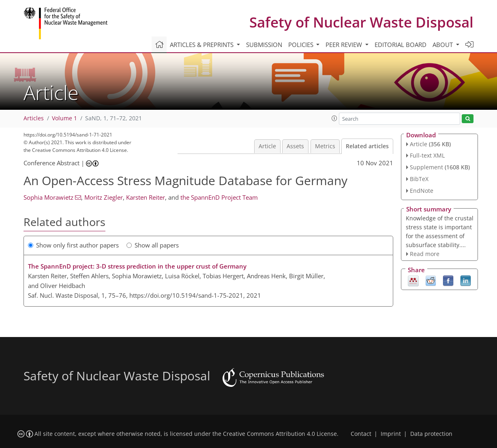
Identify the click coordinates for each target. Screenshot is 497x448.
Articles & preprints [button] (202, 45)
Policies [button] (302, 45)
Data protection (431, 434)
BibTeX (419, 179)
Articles (34, 118)
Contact (361, 434)
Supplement (426, 167)
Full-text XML (427, 155)
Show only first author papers (73, 245)
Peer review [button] (345, 45)
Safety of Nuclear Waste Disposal (361, 22)
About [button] (443, 45)
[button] (334, 118)
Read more (425, 254)
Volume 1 (64, 118)
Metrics (325, 146)
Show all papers (153, 245)
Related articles (367, 146)
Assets (295, 146)
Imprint (391, 434)
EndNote (422, 191)
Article (267, 146)
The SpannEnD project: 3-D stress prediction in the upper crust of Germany (137, 266)
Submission (264, 45)
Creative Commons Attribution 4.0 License (280, 434)
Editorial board (401, 45)
